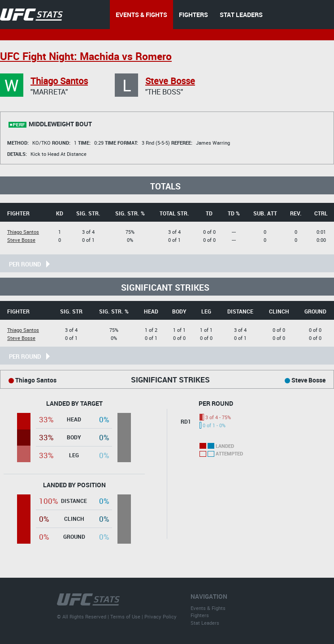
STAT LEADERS (241, 15)
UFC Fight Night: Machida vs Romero (86, 56)
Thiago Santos (59, 81)
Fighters (200, 615)
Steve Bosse (170, 81)
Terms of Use (125, 616)
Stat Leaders (205, 623)
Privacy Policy (160, 616)
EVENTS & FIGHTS (141, 15)
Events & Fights (208, 608)
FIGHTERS (193, 15)
